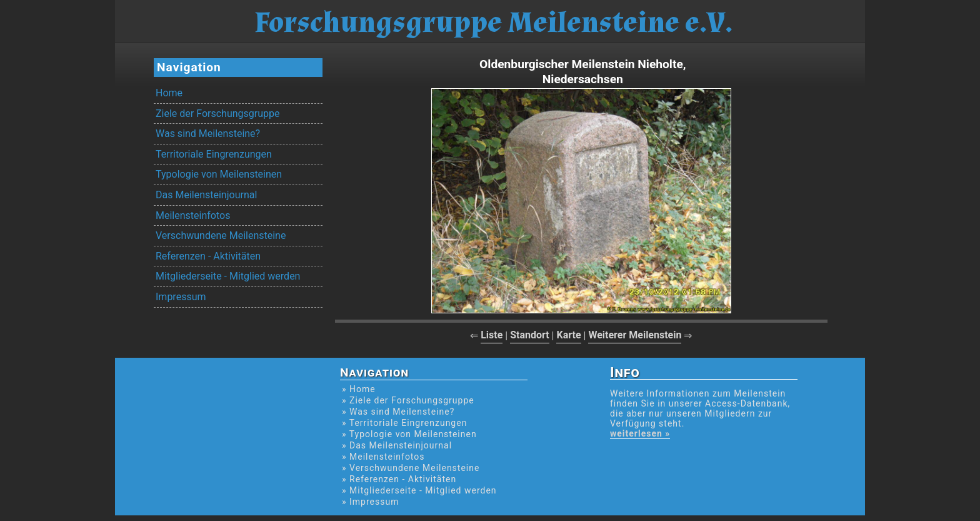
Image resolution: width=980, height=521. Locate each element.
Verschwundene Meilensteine (221, 235)
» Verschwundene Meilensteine (411, 468)
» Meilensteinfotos (383, 457)
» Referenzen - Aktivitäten (399, 479)
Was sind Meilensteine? (208, 134)
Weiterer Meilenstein (635, 335)
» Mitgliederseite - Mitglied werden (419, 490)
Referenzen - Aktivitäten (208, 256)
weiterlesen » (640, 433)
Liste (492, 335)
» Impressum (370, 502)
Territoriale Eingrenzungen (214, 154)
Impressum (181, 297)
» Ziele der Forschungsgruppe (408, 400)
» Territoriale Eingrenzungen (404, 423)
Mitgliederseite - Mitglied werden (228, 276)
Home (169, 93)
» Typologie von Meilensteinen (409, 434)
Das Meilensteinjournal (206, 195)
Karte (568, 335)
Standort (530, 335)
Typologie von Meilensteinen (219, 174)
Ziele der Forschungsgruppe (217, 114)
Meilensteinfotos (193, 215)
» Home (359, 389)
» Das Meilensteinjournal (397, 445)
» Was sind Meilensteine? (398, 412)
